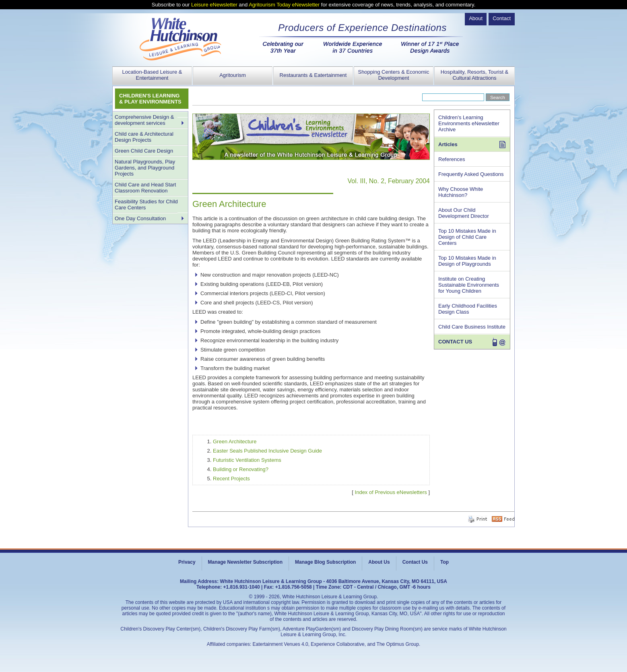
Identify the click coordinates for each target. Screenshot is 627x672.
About (476, 18)
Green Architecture (235, 441)
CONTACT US (455, 342)
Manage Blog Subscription (325, 562)
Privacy (187, 562)
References (452, 159)
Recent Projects (231, 479)
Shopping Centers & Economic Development (393, 75)
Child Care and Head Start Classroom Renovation (145, 188)
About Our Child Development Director (464, 213)
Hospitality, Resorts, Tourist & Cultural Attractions (475, 75)
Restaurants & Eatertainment (313, 75)
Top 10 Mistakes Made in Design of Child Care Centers (467, 237)
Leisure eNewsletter (214, 5)
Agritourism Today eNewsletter (284, 5)
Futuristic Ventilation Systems (247, 460)
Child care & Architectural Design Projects (144, 137)
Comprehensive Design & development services (144, 120)
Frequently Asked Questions (471, 174)
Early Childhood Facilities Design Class (468, 309)
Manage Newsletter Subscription (245, 562)
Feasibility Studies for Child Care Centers (146, 205)
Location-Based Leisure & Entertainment (152, 75)
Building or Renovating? (241, 469)
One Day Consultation (140, 218)
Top (444, 562)
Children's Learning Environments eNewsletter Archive (469, 123)
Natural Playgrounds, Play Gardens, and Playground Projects (145, 168)
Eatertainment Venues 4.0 (280, 644)
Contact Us (415, 562)
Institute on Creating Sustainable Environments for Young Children (469, 285)
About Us (379, 562)
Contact (502, 18)
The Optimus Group (398, 644)
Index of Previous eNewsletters (391, 492)
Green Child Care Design (144, 151)
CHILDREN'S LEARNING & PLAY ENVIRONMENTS (150, 99)
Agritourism (233, 75)
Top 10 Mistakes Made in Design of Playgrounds (467, 261)
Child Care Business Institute (472, 327)
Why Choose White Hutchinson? (461, 192)
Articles (448, 144)
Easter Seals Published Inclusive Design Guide (267, 451)
